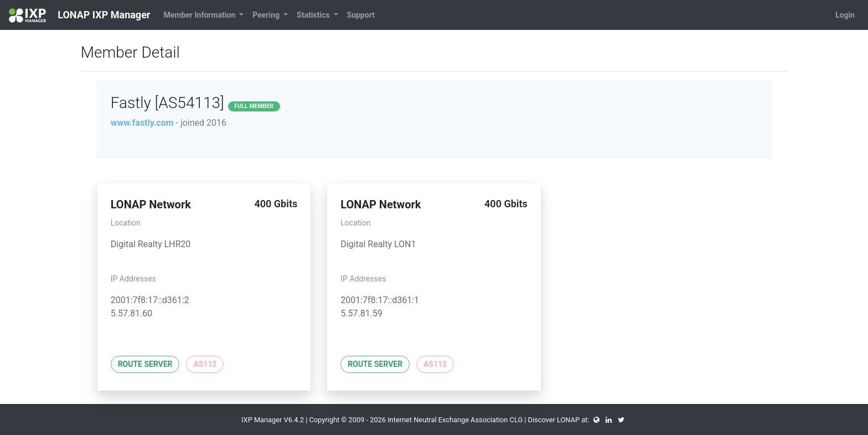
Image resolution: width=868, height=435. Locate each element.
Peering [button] (267, 15)
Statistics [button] (314, 15)
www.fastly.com (142, 123)
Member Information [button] (200, 15)
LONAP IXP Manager (79, 16)
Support (361, 15)
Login (845, 15)
